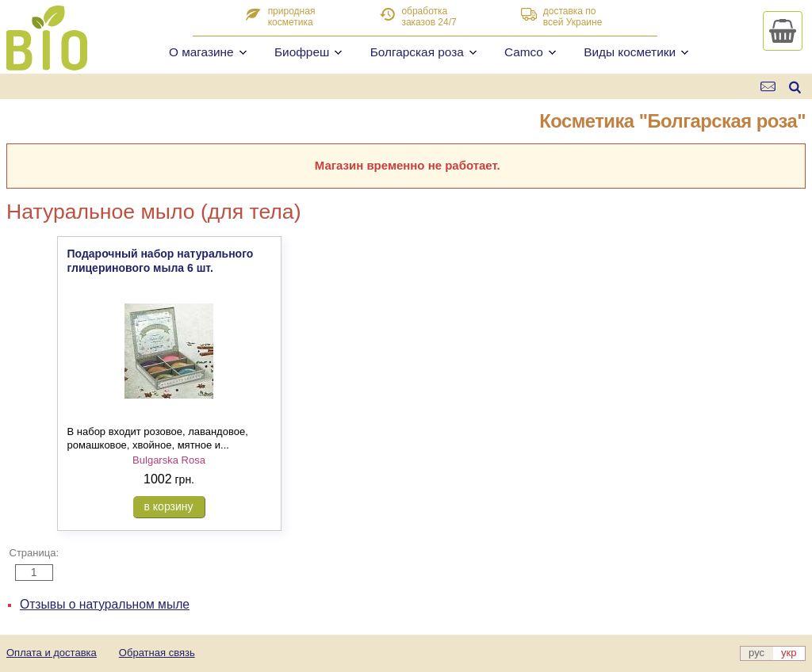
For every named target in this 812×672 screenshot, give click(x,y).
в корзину (169, 506)
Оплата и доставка (52, 653)
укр (789, 653)
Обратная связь (157, 653)
